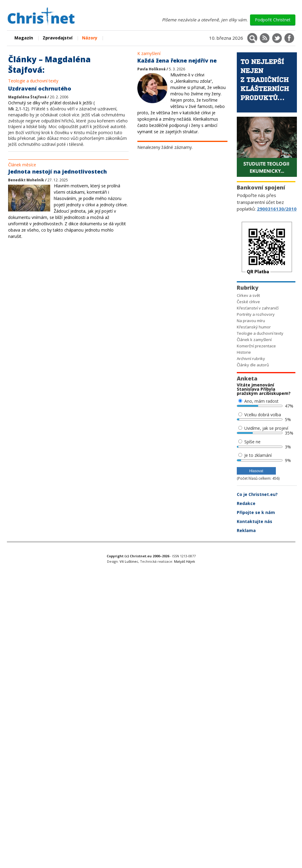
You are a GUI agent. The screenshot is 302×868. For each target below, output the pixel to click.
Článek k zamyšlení (254, 340)
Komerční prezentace (256, 346)
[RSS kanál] (265, 38)
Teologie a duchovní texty (33, 81)
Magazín (24, 38)
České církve (248, 302)
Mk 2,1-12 (18, 109)
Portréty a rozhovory (256, 314)
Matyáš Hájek (185, 561)
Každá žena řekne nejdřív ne (177, 60)
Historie (244, 352)
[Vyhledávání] (252, 38)
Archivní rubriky (251, 359)
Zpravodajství (58, 38)
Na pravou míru (251, 321)
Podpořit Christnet (273, 20)
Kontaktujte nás (255, 521)
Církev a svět (248, 295)
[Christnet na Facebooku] (289, 38)
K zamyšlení (149, 53)
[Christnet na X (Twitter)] (277, 38)
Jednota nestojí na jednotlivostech (58, 171)
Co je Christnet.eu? (257, 494)
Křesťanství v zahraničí (258, 308)
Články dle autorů (253, 365)
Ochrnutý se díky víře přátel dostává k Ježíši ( (51, 103)
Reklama (246, 530)
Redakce (246, 503)
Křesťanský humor (254, 327)
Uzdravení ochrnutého (40, 88)
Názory (90, 38)
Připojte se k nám (256, 512)
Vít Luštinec (129, 561)
